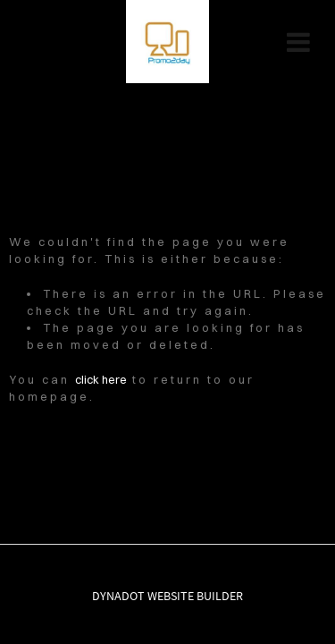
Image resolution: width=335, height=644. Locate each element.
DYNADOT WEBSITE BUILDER (167, 596)
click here (101, 379)
